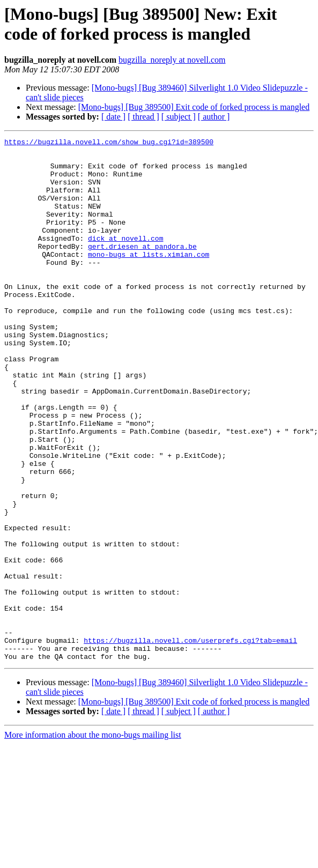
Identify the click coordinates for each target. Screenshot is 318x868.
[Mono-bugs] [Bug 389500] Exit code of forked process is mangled (194, 107)
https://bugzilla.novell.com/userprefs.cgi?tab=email (190, 741)
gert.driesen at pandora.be (142, 269)
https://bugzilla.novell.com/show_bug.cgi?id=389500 (109, 143)
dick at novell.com (125, 259)
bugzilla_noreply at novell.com (172, 60)
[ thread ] (143, 117)
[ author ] (214, 117)
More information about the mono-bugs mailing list (93, 839)
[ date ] (113, 117)
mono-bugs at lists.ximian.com (149, 278)
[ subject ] (179, 117)
